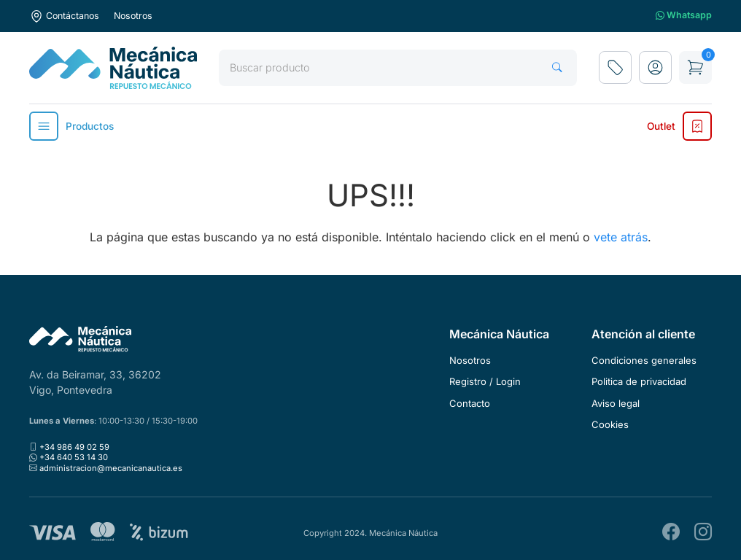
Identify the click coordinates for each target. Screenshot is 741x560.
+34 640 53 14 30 (74, 457)
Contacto (470, 403)
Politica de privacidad (639, 381)
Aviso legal (616, 403)
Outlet (679, 126)
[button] (655, 67)
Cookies (610, 424)
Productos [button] (71, 126)
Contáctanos (64, 16)
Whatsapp (684, 16)
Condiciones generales (644, 360)
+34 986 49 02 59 (74, 447)
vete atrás (621, 237)
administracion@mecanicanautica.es (111, 468)
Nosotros (133, 16)
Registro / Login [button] (485, 381)
